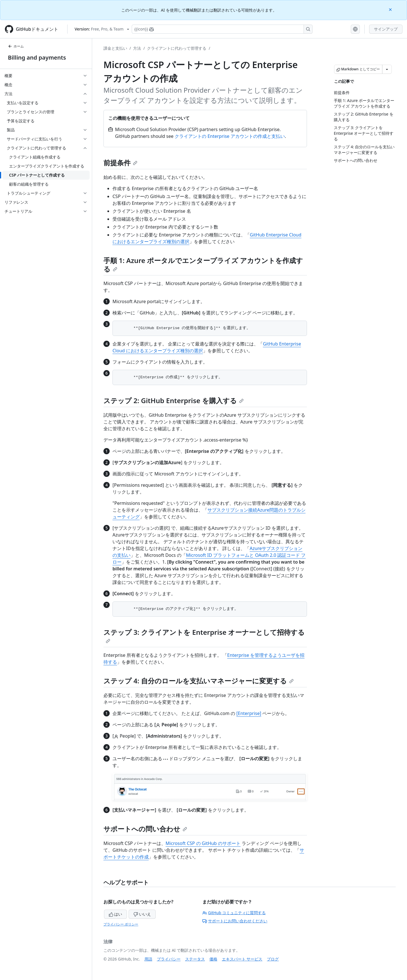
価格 (213, 959)
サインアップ (386, 29)
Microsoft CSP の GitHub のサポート (203, 843)
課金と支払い (115, 48)
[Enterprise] (249, 713)
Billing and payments (37, 57)
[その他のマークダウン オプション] (387, 69)
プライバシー (169, 959)
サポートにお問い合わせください (235, 921)
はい (116, 914)
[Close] (391, 9)
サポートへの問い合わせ (145, 829)
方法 (137, 48)
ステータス (195, 959)
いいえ (142, 914)
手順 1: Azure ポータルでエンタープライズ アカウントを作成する (203, 265)
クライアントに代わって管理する (177, 48)
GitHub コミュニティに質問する (234, 913)
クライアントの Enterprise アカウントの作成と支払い (230, 136)
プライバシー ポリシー (121, 924)
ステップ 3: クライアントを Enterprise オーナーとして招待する (204, 635)
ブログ (273, 959)
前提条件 (120, 163)
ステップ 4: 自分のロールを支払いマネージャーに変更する (199, 681)
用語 (148, 959)
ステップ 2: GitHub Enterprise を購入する (174, 400)
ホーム (16, 46)
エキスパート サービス (242, 959)
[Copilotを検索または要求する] (222, 29)
